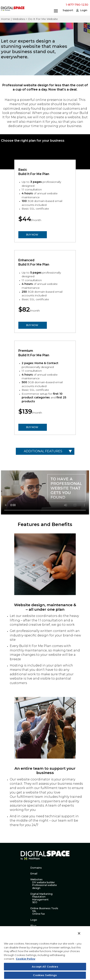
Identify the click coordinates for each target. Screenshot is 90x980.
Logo (34, 920)
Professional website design (45, 887)
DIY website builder (44, 882)
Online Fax (39, 914)
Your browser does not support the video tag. (45, 492)
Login (84, 10)
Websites (36, 879)
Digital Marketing (41, 894)
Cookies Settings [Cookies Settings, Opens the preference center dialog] (45, 975)
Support (68, 10)
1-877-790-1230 (77, 5)
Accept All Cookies (45, 967)
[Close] (79, 933)
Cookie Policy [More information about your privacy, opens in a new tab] (26, 959)
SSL (34, 911)
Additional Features (43, 451)
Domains (36, 868)
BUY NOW (32, 235)
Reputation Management (40, 898)
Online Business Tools (44, 908)
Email (34, 874)
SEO (35, 902)
